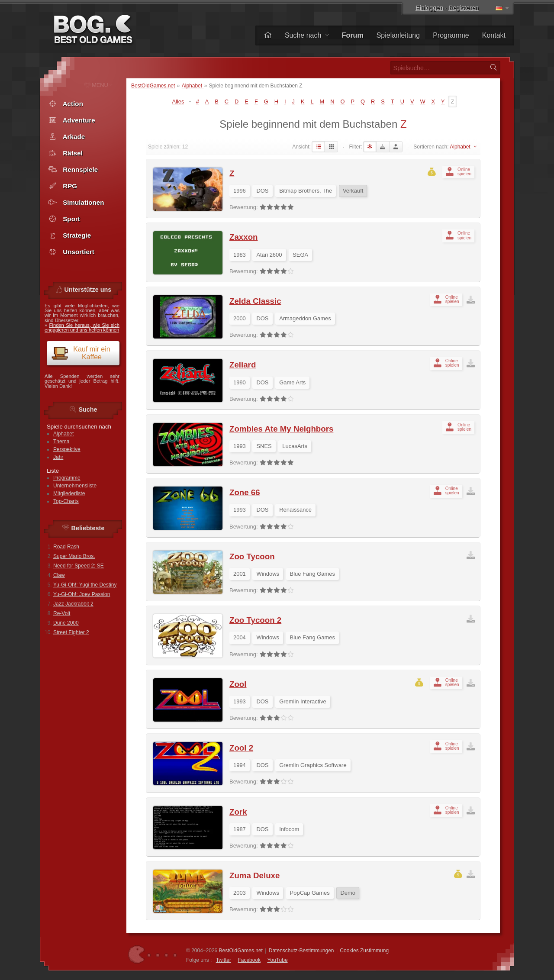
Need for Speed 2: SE (79, 566)
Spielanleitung (398, 35)
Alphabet (193, 86)
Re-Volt (62, 613)
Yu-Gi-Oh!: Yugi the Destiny (85, 585)
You (277, 960)
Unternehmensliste (75, 486)
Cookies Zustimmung (364, 951)
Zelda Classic (255, 301)
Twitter (224, 960)
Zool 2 (241, 748)
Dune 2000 (66, 623)
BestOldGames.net (153, 86)
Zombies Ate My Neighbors (281, 429)
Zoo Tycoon (252, 556)
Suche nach (307, 35)
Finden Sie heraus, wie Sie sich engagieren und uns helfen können (82, 327)
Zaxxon (243, 237)
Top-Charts (66, 501)
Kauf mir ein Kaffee (81, 353)
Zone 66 (245, 492)
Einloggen (429, 8)
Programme (451, 35)
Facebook (249, 960)
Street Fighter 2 (71, 632)
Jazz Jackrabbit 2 (73, 604)
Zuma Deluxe (254, 875)
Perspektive (67, 449)
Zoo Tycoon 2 (255, 620)
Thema (61, 442)
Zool (238, 684)
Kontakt (494, 35)
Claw (59, 575)
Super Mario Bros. (74, 556)
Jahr (58, 457)
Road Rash (66, 547)
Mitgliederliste (69, 493)
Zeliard (243, 365)
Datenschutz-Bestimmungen (301, 951)
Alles (178, 102)
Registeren (464, 8)
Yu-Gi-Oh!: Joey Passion (82, 594)
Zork (238, 812)
